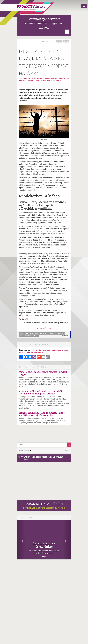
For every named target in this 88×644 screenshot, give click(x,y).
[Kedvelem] (39, 323)
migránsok (52, 333)
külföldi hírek (34, 333)
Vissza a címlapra (44, 328)
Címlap (66, 450)
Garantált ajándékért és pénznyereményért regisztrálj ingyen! (44, 23)
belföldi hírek (24, 333)
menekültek (61, 333)
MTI (26, 319)
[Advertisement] (44, 481)
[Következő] (67, 540)
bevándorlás (44, 333)
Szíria (22, 336)
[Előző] (21, 540)
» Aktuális (64, 336)
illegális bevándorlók (31, 336)
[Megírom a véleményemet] (68, 323)
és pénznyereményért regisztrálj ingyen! (44, 506)
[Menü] (84, 6)
